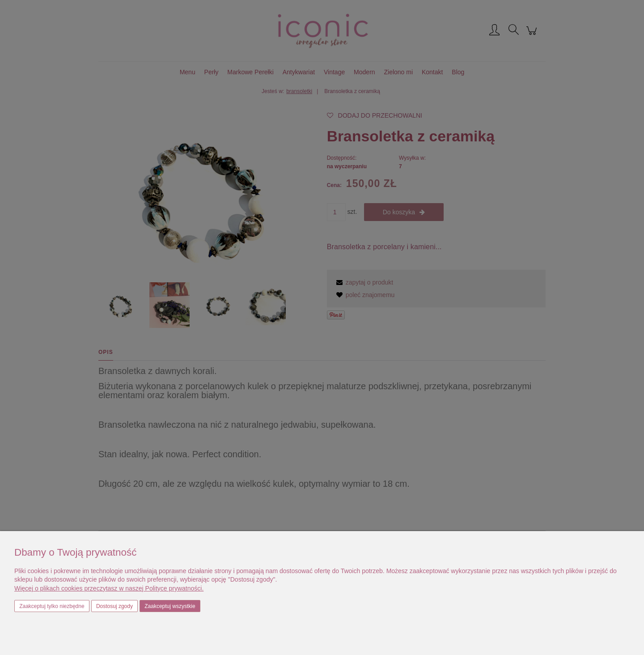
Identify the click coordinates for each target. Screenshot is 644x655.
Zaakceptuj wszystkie (170, 606)
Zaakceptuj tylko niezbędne (52, 606)
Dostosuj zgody (114, 606)
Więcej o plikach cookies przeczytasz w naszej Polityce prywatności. (109, 588)
